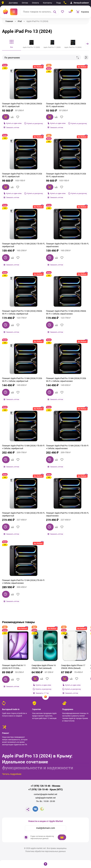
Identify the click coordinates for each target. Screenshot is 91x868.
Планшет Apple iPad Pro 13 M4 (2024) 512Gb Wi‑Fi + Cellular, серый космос (66, 379)
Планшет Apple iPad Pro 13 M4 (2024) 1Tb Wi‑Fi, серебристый (24, 245)
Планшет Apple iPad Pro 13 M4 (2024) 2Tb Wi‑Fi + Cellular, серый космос (23, 581)
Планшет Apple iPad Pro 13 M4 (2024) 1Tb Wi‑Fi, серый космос (67, 245)
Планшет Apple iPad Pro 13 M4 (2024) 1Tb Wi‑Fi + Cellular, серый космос (67, 447)
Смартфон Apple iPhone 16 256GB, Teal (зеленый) (44, 667)
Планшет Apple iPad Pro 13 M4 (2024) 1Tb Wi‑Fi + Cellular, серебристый (23, 447)
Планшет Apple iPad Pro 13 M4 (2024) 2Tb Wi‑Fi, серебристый (24, 514)
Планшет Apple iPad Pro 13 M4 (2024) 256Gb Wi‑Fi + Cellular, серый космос (66, 312)
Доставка (13, 3)
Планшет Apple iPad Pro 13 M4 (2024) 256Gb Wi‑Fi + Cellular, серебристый (22, 312)
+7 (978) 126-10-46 (40, 786)
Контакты (48, 3)
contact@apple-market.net (45, 794)
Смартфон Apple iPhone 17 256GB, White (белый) (73, 667)
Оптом (25, 3)
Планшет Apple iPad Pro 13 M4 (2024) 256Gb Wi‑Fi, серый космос (66, 105)
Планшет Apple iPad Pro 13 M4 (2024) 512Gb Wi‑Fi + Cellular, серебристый (22, 379)
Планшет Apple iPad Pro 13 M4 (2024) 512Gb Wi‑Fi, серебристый (22, 175)
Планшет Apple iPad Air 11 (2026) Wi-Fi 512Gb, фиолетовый (14, 667)
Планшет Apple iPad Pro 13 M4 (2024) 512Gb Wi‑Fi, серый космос (66, 175)
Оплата (35, 3)
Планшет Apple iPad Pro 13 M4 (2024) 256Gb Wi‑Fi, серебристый (22, 105)
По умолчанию (12, 58)
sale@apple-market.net (45, 798)
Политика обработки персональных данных (45, 851)
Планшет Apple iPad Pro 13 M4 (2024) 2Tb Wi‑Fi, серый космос (67, 514)
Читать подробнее (12, 774)
